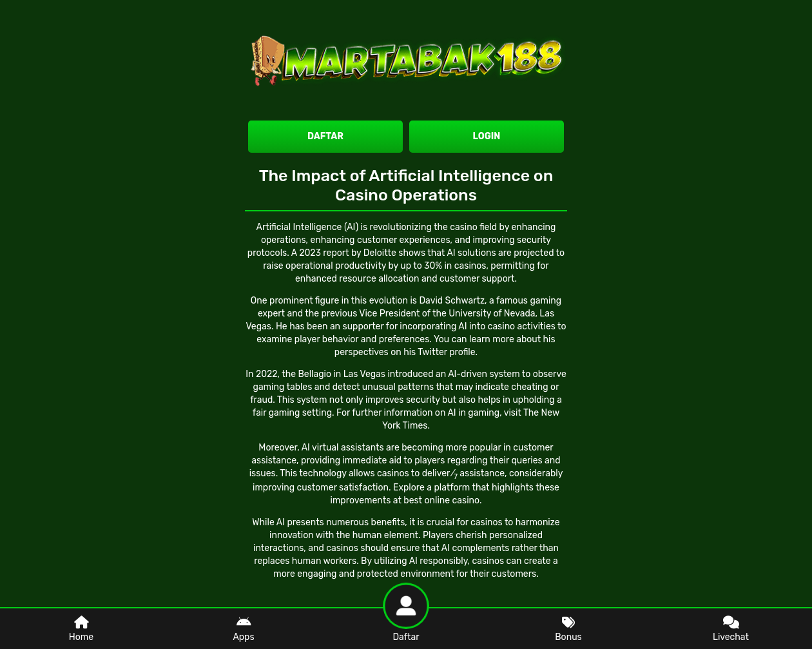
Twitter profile (446, 352)
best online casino (441, 500)
